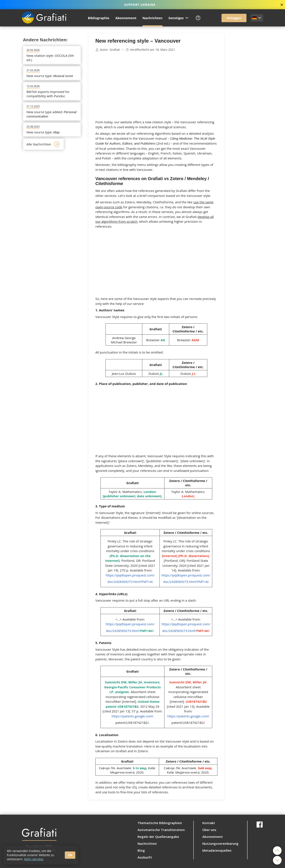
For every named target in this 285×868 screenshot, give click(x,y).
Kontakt (209, 823)
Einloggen (234, 18)
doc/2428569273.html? (130, 631)
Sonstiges (179, 18)
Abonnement (126, 18)
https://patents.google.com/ (132, 716)
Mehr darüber (34, 859)
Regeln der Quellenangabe (158, 837)
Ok (70, 855)
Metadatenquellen (217, 850)
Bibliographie (99, 18)
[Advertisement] (246, 98)
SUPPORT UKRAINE (140, 5)
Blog (141, 850)
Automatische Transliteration (161, 830)
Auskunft (145, 857)
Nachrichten (153, 18)
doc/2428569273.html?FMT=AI (130, 582)
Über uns (209, 830)
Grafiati (115, 50)
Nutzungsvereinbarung (220, 843)
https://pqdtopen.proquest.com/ (130, 575)
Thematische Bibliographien (160, 823)
